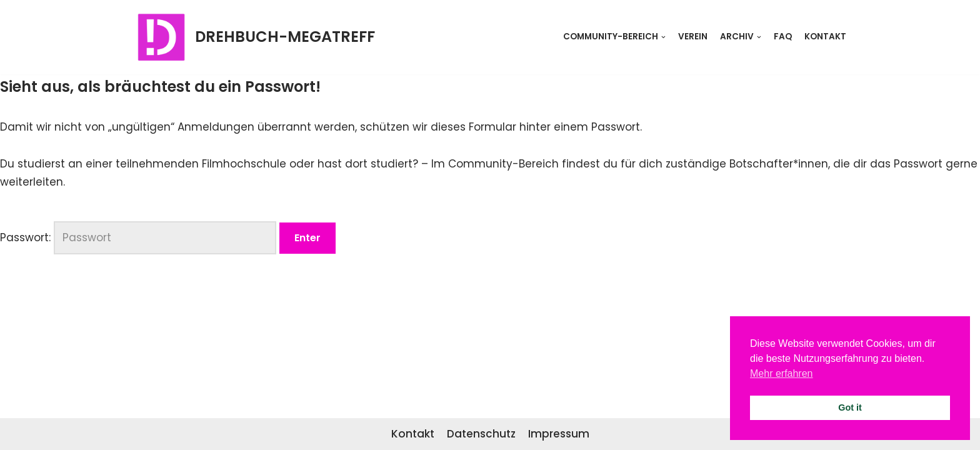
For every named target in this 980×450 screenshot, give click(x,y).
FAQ (783, 37)
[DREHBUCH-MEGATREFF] (254, 37)
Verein (693, 37)
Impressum (559, 434)
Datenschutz (481, 434)
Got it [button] (850, 407)
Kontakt (825, 37)
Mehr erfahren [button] (782, 373)
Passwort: (138, 238)
